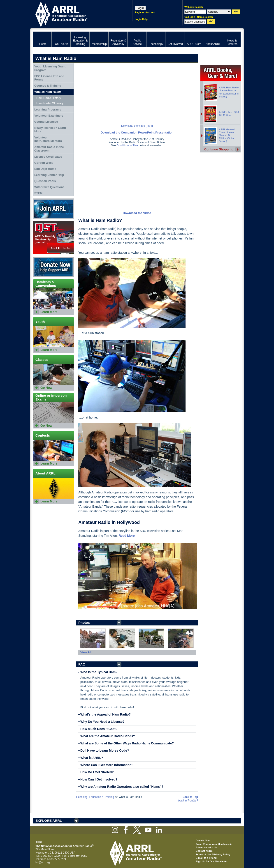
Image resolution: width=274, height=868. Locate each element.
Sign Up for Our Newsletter (212, 861)
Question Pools (45, 181)
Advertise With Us (206, 847)
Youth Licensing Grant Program (50, 68)
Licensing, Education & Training (95, 797)
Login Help (141, 19)
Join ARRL (53, 209)
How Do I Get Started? (97, 772)
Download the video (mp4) (137, 126)
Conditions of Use (127, 145)
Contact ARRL (204, 851)
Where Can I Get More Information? (107, 765)
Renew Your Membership (218, 844)
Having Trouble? (188, 801)
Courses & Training (48, 86)
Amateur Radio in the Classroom (49, 149)
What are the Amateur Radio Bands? (108, 736)
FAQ (82, 664)
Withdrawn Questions (49, 187)
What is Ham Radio (48, 92)
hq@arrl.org (43, 862)
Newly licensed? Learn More (50, 130)
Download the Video (137, 213)
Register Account (145, 12)
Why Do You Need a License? (102, 722)
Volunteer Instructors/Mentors (48, 139)
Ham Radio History (49, 98)
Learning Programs (48, 109)
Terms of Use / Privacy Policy (213, 854)
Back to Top (190, 797)
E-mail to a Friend (206, 858)
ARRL (77, 14)
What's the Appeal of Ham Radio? (106, 714)
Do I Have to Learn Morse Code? (105, 751)
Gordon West (43, 163)
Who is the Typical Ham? (99, 672)
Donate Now (53, 267)
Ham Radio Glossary (50, 103)
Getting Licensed (46, 122)
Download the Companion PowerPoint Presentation (137, 132)
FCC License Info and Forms (49, 78)
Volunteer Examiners (49, 116)
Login (140, 8)
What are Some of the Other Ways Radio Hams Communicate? (127, 743)
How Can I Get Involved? (99, 779)
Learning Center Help (49, 175)
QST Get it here (53, 238)
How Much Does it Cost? (99, 729)
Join (198, 844)
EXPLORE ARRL (49, 821)
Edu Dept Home (45, 169)
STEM (38, 193)
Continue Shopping (219, 149)
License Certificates (48, 157)
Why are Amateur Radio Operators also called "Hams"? (122, 787)
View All (86, 652)
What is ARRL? (92, 758)
